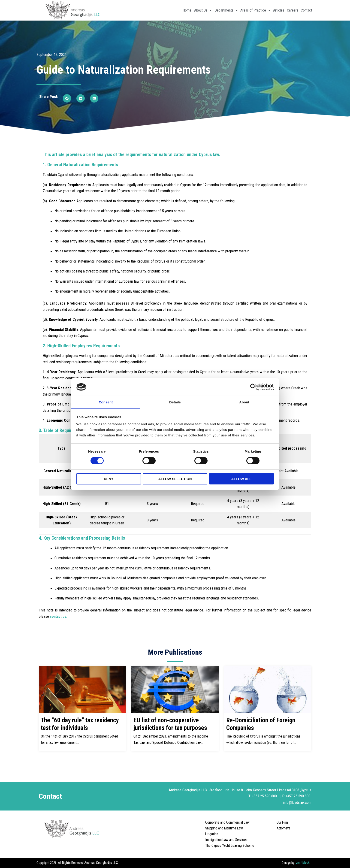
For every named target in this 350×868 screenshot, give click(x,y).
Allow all (241, 479)
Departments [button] (207, 10)
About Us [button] (180, 10)
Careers (286, 10)
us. (66, 616)
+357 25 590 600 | (266, 796)
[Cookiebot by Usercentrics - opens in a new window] (254, 387)
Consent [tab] (106, 402)
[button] (67, 98)
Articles (268, 10)
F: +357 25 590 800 (296, 796)
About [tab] (244, 402)
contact (57, 616)
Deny (109, 479)
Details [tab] (175, 402)
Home (160, 10)
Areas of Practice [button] (241, 10)
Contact (304, 10)
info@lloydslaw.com (296, 802)
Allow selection (175, 479)
